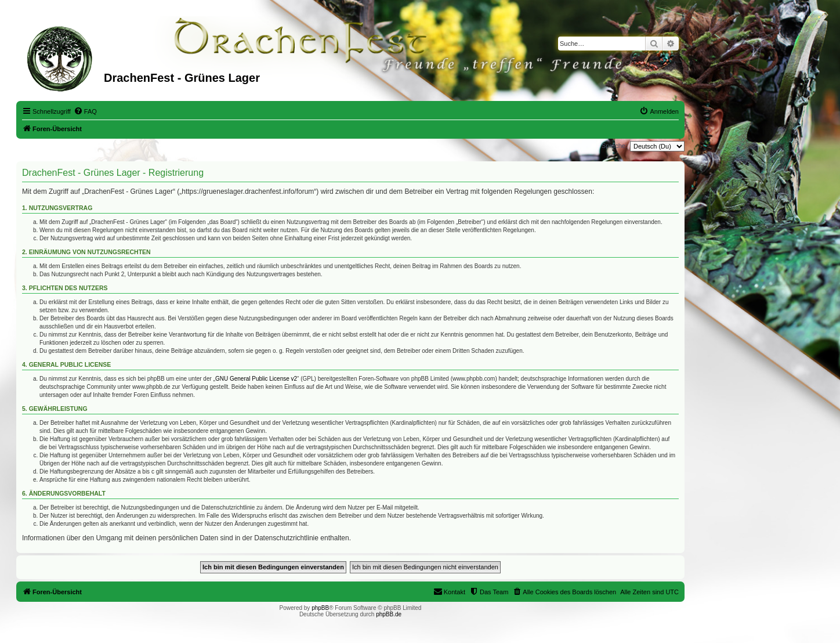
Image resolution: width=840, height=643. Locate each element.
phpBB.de (389, 614)
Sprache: (614, 146)
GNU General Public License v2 (256, 379)
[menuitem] (85, 111)
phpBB (320, 608)
